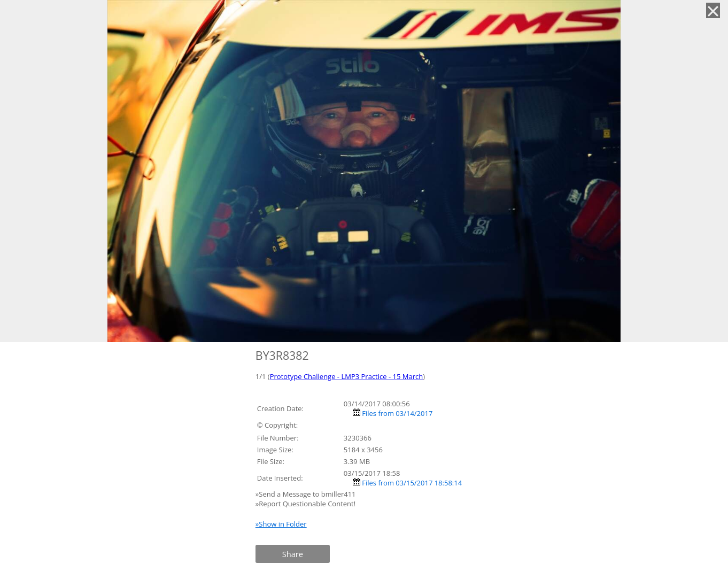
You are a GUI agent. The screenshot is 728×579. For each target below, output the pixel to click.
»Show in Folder (281, 524)
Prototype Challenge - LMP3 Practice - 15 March (346, 376)
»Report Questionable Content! (305, 504)
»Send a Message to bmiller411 (307, 494)
